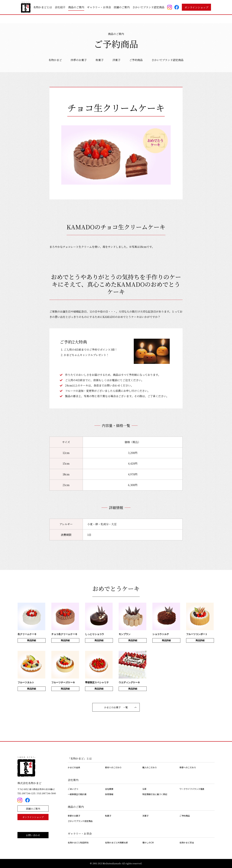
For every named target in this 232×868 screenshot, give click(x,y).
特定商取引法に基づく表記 (155, 794)
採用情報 (109, 794)
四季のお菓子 (79, 60)
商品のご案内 (76, 7)
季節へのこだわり (188, 767)
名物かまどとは (43, 7)
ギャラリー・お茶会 (99, 7)
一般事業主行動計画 (77, 794)
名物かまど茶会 (187, 843)
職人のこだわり (150, 767)
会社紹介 (60, 7)
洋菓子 (116, 60)
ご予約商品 (136, 60)
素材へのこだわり (113, 767)
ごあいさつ (73, 789)
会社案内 (73, 780)
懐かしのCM (148, 843)
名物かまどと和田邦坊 (78, 843)
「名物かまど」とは (80, 758)
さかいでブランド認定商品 (148, 7)
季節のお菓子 (74, 816)
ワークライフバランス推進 (192, 789)
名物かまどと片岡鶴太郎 (116, 843)
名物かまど (55, 60)
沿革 (144, 789)
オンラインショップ (196, 7)
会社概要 (109, 789)
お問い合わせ (33, 835)
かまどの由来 (74, 767)
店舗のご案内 (122, 7)
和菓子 (100, 60)
